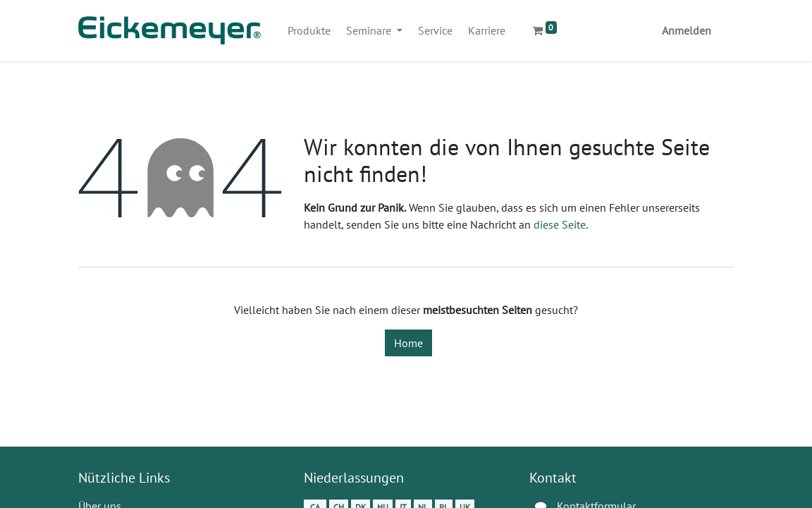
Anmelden (687, 30)
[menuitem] (309, 30)
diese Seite (560, 224)
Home (408, 343)
